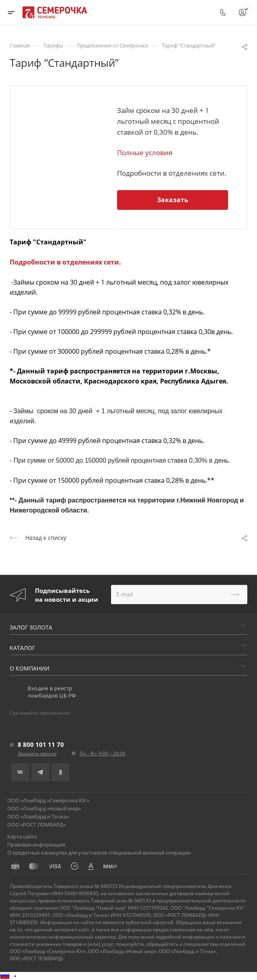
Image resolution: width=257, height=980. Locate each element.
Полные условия (145, 153)
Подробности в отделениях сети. (65, 262)
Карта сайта (22, 836)
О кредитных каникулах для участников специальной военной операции (99, 853)
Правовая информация (36, 845)
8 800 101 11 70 (41, 745)
